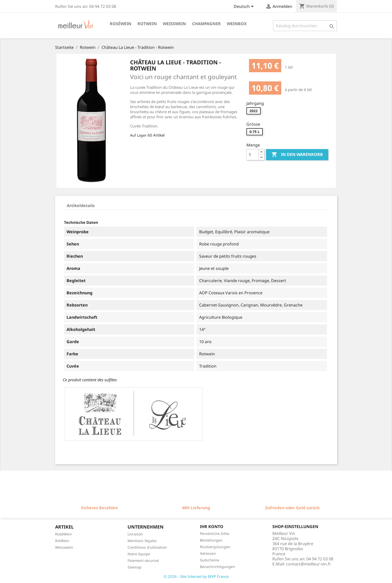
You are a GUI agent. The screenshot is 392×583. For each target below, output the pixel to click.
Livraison (135, 534)
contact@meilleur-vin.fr (309, 564)
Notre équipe (139, 554)
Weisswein (174, 24)
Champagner (206, 24)
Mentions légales (142, 541)
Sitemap (135, 567)
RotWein (62, 541)
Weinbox (237, 24)
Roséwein (121, 24)
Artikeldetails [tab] (81, 206)
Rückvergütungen (215, 547)
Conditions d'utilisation (147, 547)
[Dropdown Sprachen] (245, 7)
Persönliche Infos (215, 534)
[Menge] (253, 155)
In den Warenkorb (297, 155)
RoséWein (64, 534)
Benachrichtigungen (217, 567)
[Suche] (305, 26)
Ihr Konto (212, 527)
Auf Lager (138, 135)
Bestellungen (211, 540)
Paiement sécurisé (143, 560)
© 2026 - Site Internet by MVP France (196, 576)
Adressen (208, 553)
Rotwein (147, 24)
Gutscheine (210, 560)
